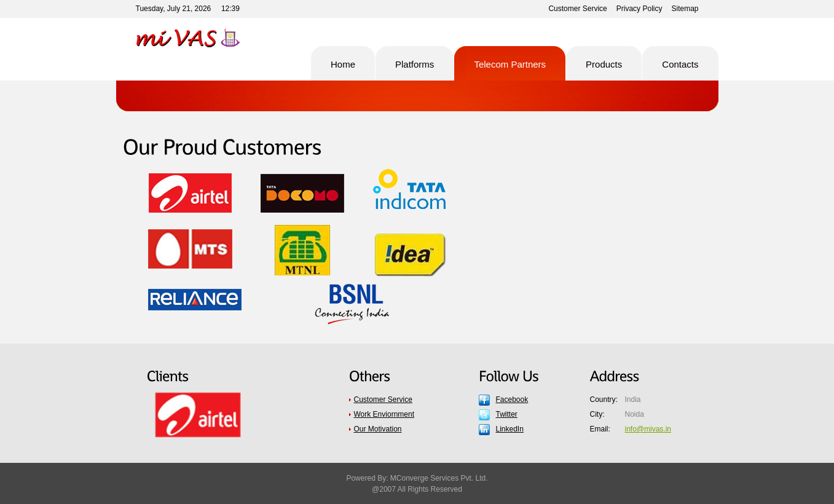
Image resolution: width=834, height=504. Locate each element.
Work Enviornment (384, 414)
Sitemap (685, 9)
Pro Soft (199, 38)
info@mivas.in (648, 429)
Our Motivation (378, 429)
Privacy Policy (639, 9)
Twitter (507, 414)
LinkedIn (510, 429)
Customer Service (577, 9)
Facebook (512, 400)
